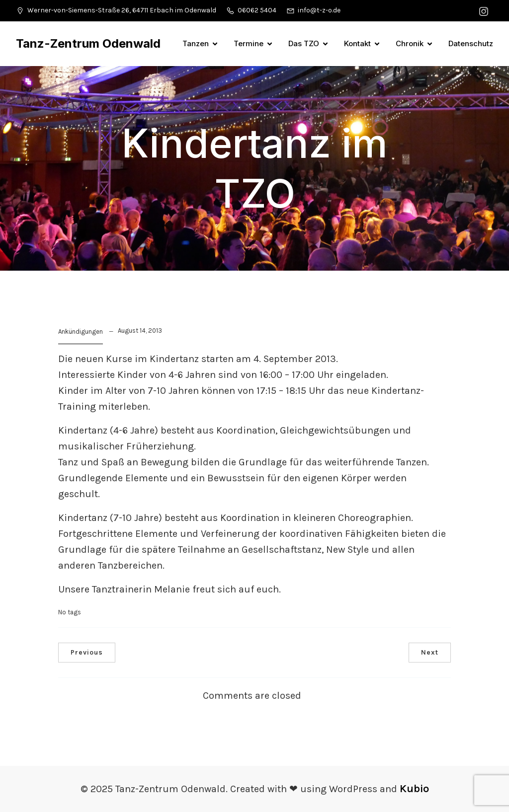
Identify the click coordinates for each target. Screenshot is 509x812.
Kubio (414, 789)
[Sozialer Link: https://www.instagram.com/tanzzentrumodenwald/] (485, 11)
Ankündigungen (81, 332)
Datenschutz (471, 43)
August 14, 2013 (140, 331)
